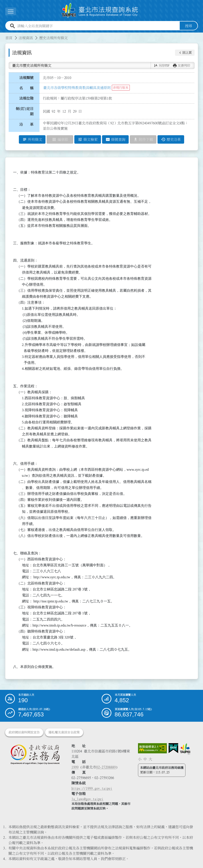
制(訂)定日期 (25, 111)
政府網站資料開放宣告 (24, 732)
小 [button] (140, 759)
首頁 (9, 38)
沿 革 (26, 124)
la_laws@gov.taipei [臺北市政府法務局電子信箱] (87, 799)
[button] (185, 53)
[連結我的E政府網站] (173, 748)
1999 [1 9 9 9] (75, 767)
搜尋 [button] (189, 26)
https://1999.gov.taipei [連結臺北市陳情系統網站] (92, 788)
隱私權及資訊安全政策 (64, 732)
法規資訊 (26, 38)
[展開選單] (11, 11)
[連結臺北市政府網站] (185, 749)
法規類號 (26, 78)
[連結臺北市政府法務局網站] (35, 754)
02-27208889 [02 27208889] (106, 767)
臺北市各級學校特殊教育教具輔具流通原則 (77, 88)
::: (3, 35)
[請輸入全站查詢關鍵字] (98, 26)
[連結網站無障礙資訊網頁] (152, 748)
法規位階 (26, 98)
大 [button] (150, 759)
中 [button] (145, 759)
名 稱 (26, 88)
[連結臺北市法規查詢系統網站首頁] (100, 11)
